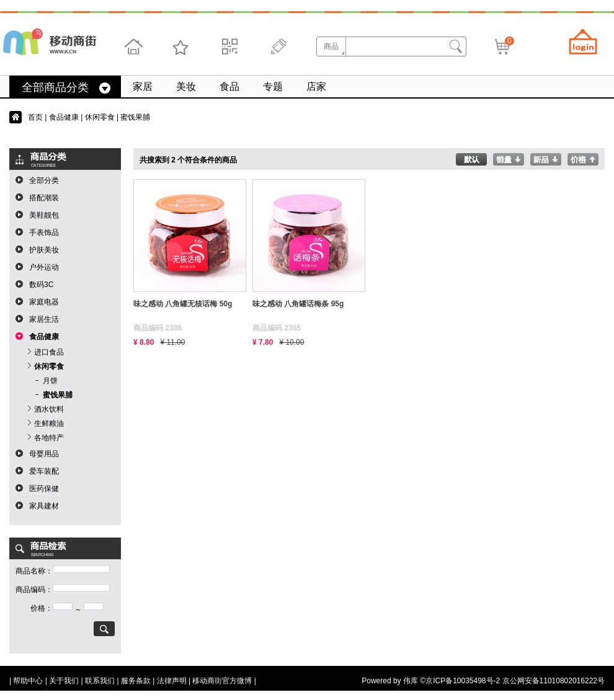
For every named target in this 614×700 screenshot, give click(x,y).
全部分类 (44, 180)
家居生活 (44, 319)
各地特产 (49, 438)
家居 (143, 86)
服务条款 (136, 681)
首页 (35, 117)
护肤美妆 (44, 250)
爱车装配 (44, 471)
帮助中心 (28, 681)
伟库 (411, 681)
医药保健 (44, 489)
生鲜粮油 (49, 423)
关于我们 (64, 681)
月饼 (50, 381)
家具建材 (44, 506)
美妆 (186, 86)
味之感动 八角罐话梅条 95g (298, 304)
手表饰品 (44, 233)
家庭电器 (44, 302)
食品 (229, 86)
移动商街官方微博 (222, 681)
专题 (273, 86)
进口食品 (49, 352)
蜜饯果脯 (58, 395)
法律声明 (172, 681)
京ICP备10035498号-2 (463, 681)
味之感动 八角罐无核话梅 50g (183, 304)
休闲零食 (100, 117)
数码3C (41, 285)
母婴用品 (44, 454)
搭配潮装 (44, 198)
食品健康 (64, 117)
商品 (331, 47)
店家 (316, 86)
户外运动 (44, 267)
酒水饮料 (49, 409)
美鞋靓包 (44, 215)
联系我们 (100, 681)
